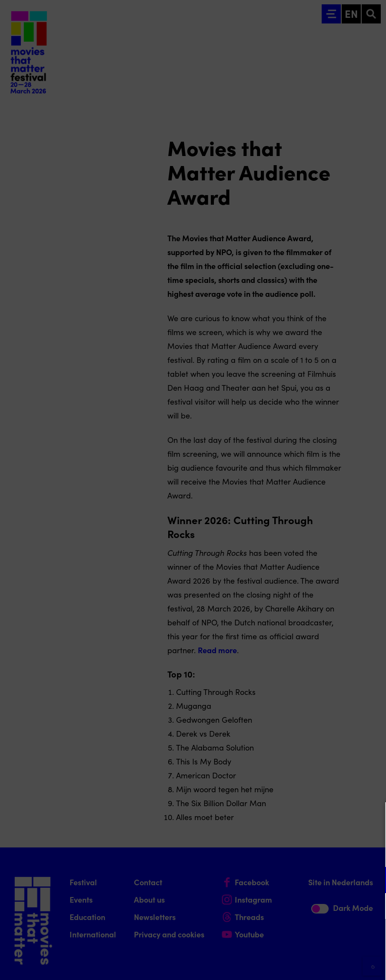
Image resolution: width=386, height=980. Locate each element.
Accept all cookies (312, 938)
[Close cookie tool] (373, 818)
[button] (303, 880)
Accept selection (312, 964)
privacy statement (277, 852)
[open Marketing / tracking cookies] (372, 907)
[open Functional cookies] (372, 881)
